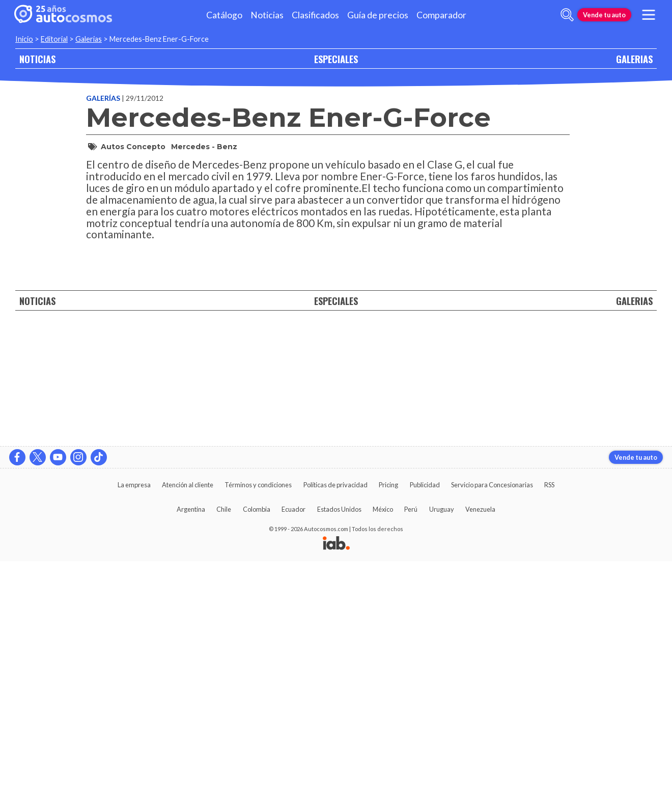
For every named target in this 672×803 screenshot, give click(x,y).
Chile (224, 751)
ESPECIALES (336, 59)
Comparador (441, 15)
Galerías (104, 98)
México (383, 751)
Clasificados (315, 15)
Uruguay (442, 751)
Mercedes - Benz (204, 147)
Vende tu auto (604, 15)
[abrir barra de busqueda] (567, 15)
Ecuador (293, 751)
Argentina (191, 751)
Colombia (257, 751)
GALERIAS (634, 59)
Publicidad (425, 727)
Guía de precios (378, 15)
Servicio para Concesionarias (492, 727)
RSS (549, 727)
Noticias (267, 15)
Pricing (388, 727)
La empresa (134, 727)
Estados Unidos (339, 751)
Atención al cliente (188, 727)
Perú (411, 751)
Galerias (89, 39)
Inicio (24, 39)
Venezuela (480, 751)
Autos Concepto (133, 147)
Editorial (54, 39)
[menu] (649, 15)
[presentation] (328, 422)
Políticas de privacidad (335, 727)
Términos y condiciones (258, 727)
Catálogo (224, 15)
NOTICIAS (37, 59)
